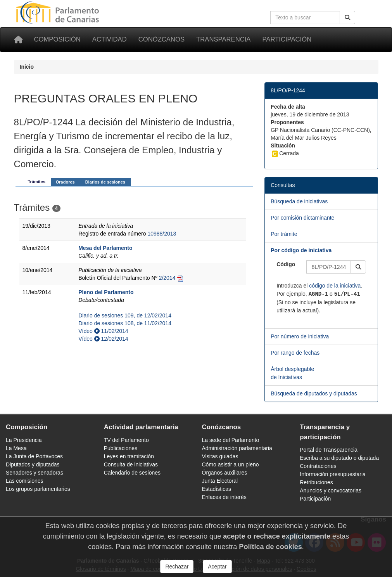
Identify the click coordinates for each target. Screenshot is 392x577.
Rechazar (177, 567)
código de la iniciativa (335, 286)
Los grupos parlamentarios (38, 489)
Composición (57, 39)
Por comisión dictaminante (302, 218)
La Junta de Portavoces (34, 456)
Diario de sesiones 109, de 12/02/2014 (125, 315)
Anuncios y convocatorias (331, 490)
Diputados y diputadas (33, 464)
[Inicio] (18, 40)
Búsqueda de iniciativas (299, 201)
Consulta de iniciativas (131, 464)
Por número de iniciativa (300, 336)
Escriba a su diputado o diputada (339, 458)
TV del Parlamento (126, 440)
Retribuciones (316, 482)
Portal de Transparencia (329, 450)
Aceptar (217, 567)
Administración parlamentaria (237, 448)
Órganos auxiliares (225, 473)
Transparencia (223, 39)
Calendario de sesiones (132, 473)
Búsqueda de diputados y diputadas (314, 393)
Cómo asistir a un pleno (231, 464)
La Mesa (16, 448)
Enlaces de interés (224, 497)
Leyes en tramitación (129, 456)
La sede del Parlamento (231, 440)
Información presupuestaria (333, 474)
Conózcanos (161, 39)
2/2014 (167, 278)
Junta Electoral (220, 481)
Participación (287, 39)
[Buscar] (347, 17)
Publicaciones (121, 448)
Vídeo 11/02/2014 (103, 331)
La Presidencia (24, 440)
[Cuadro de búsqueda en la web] (305, 17)
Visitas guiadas (220, 456)
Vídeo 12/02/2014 (103, 339)
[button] (358, 267)
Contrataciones (318, 466)
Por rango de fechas (295, 353)
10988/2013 (162, 234)
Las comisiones (25, 481)
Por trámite (284, 234)
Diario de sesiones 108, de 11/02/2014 (125, 323)
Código (286, 264)
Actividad (110, 39)
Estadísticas (217, 489)
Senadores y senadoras (35, 473)
